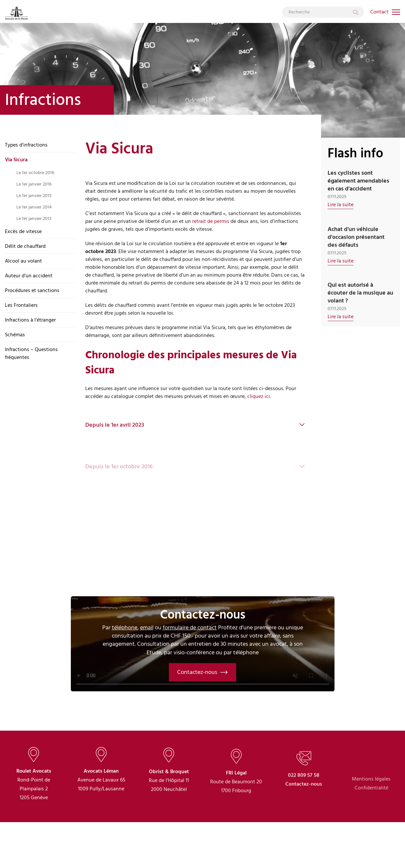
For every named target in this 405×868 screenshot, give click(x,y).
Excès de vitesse (23, 231)
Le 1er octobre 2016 (35, 173)
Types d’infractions (26, 145)
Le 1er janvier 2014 (34, 207)
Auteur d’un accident (29, 276)
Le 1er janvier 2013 (34, 218)
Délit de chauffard (25, 246)
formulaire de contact (190, 628)
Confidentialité (371, 814)
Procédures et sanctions (32, 290)
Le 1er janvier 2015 (34, 196)
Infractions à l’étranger (30, 320)
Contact (379, 12)
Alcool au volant (23, 261)
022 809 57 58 (304, 799)
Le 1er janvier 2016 (34, 184)
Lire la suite (341, 205)
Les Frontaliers (21, 305)
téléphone (125, 628)
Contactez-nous (202, 672)
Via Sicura (16, 160)
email (147, 628)
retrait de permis (211, 221)
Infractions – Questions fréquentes (31, 353)
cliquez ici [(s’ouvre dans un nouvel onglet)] (259, 396)
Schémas (15, 335)
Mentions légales (371, 805)
